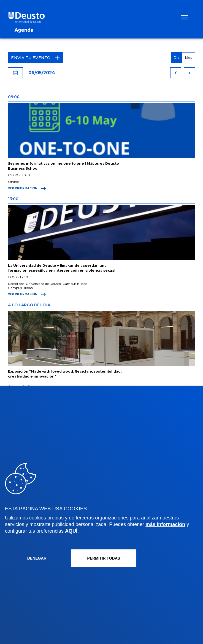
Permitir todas (104, 558)
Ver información (27, 188)
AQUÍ (71, 531)
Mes (189, 58)
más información (165, 524)
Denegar (37, 558)
